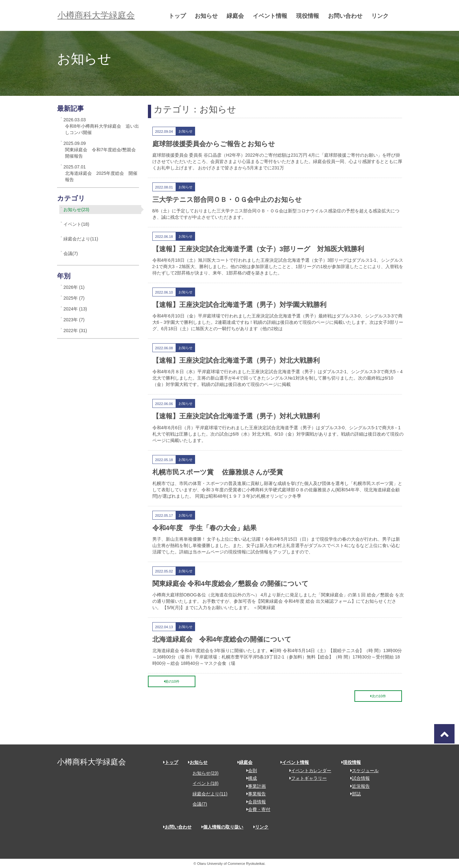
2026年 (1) (74, 287)
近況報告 (358, 786)
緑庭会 (238, 16)
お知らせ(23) (76, 210)
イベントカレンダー (308, 771)
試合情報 (358, 778)
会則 (249, 771)
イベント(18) (76, 224)
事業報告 (254, 794)
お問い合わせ (348, 16)
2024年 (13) (75, 309)
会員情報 (254, 802)
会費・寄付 (256, 809)
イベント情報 (273, 16)
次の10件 (378, 696)
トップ (180, 16)
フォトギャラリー (306, 778)
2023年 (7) (74, 320)
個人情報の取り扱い (222, 827)
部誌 (353, 794)
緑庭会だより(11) (81, 239)
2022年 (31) (75, 331)
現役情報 (310, 16)
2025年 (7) (74, 298)
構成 (249, 778)
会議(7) (71, 253)
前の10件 (172, 681)
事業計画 (254, 786)
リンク (382, 16)
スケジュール (362, 771)
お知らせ (209, 16)
